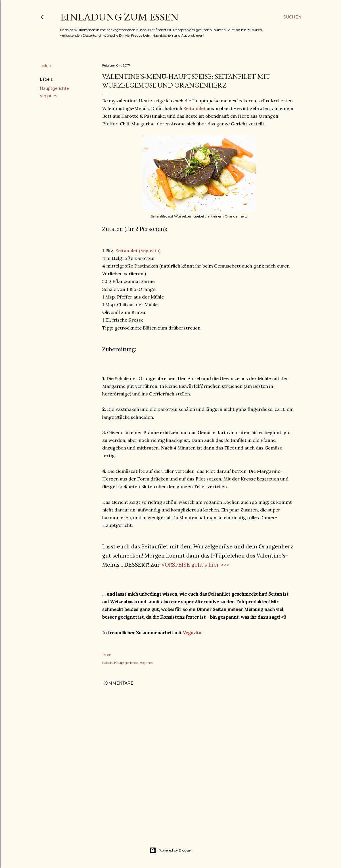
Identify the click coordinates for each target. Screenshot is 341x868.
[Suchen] (292, 17)
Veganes (48, 96)
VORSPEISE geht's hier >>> (195, 565)
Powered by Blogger (171, 850)
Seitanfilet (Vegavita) (138, 250)
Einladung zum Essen (119, 17)
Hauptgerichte (54, 88)
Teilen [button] (45, 66)
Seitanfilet (194, 108)
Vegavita (192, 633)
